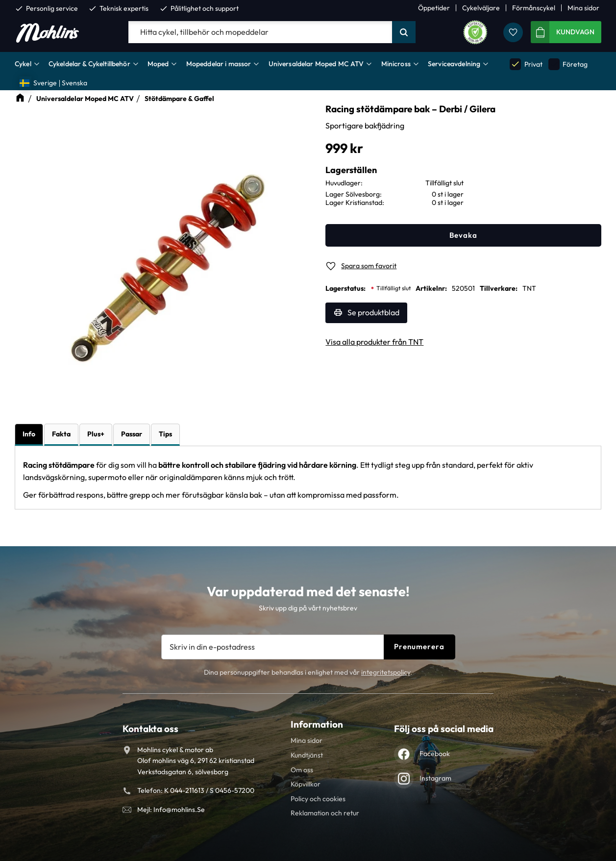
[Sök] (404, 32)
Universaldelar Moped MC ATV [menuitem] (316, 64)
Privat (526, 64)
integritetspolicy (386, 672)
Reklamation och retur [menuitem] (325, 813)
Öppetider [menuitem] (434, 8)
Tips (165, 434)
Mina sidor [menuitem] (583, 8)
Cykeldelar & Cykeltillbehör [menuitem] (89, 64)
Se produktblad (373, 312)
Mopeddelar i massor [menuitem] (219, 64)
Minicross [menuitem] (396, 64)
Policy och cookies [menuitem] (318, 799)
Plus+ (96, 434)
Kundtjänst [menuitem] (307, 755)
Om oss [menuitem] (302, 770)
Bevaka (463, 235)
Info (29, 434)
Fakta (61, 434)
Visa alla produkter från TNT (374, 342)
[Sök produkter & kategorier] (260, 32)
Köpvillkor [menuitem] (306, 784)
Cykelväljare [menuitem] (481, 8)
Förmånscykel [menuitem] (534, 8)
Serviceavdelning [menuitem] (454, 64)
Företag (568, 64)
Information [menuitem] (317, 724)
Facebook (435, 754)
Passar (132, 434)
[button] (513, 32)
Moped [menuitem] (158, 64)
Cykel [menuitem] (23, 64)
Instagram (435, 778)
